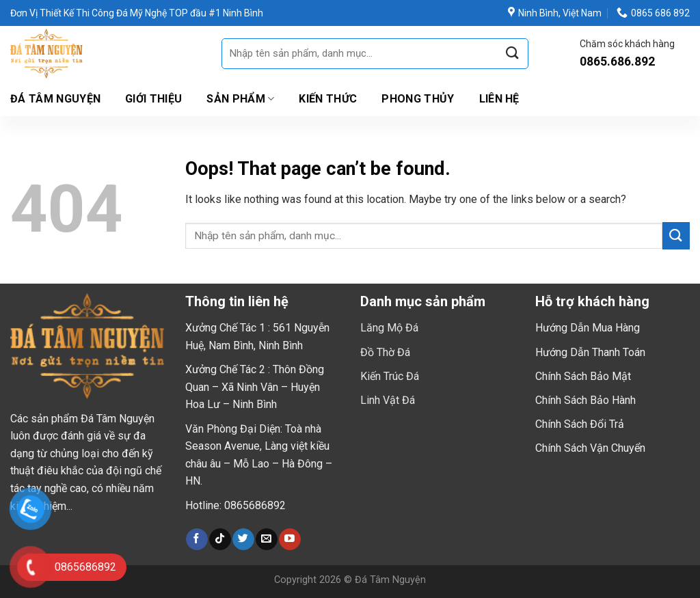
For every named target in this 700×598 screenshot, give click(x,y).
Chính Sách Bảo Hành (585, 400)
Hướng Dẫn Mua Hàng (588, 328)
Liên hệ (499, 99)
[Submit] (513, 54)
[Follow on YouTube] (290, 539)
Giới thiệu (153, 99)
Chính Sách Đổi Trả (580, 424)
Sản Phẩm (240, 99)
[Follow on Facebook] (197, 539)
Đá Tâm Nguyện (55, 99)
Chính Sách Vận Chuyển (590, 448)
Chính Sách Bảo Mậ (581, 376)
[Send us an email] (266, 539)
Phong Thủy (418, 99)
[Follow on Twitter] (243, 539)
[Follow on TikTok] (220, 539)
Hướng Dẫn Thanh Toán (590, 352)
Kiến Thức (328, 99)
